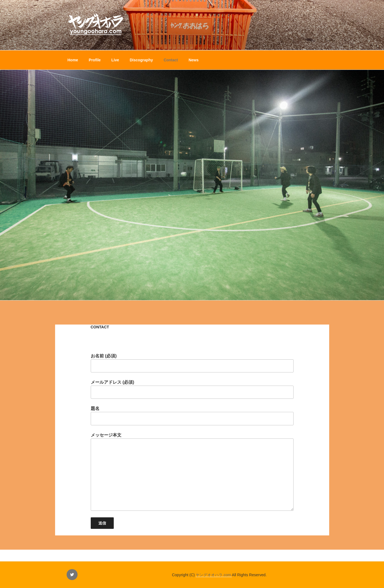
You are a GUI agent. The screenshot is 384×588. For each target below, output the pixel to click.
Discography (141, 60)
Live (115, 60)
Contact (171, 60)
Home (73, 60)
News (194, 60)
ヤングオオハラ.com (214, 575)
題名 (192, 416)
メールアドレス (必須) (192, 389)
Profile (95, 60)
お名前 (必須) (192, 363)
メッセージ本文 (192, 472)
